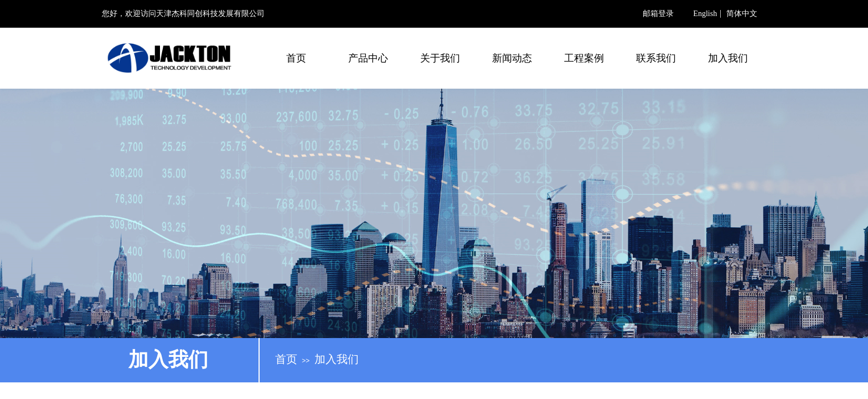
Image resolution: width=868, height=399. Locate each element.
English (705, 14)
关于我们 (440, 58)
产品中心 (368, 58)
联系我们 (656, 58)
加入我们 (728, 58)
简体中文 (742, 14)
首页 (296, 58)
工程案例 (584, 58)
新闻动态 (512, 58)
